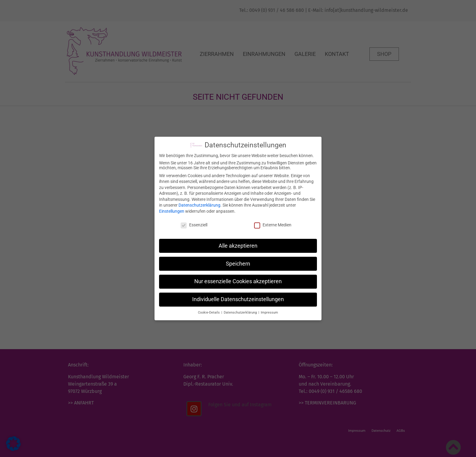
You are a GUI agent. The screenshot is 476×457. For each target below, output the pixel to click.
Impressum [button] (269, 311)
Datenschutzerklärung (199, 203)
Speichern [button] (238, 262)
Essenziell (194, 223)
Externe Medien (273, 223)
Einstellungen (172, 209)
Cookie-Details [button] (209, 311)
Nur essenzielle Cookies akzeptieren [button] (238, 280)
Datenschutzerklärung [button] (241, 311)
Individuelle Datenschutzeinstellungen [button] (238, 297)
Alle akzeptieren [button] (238, 244)
